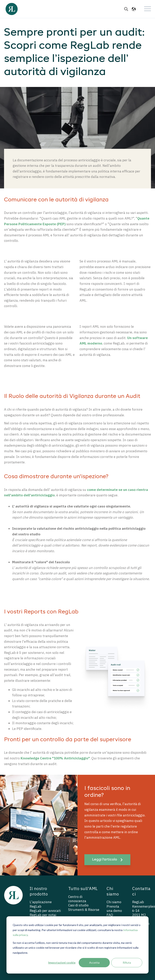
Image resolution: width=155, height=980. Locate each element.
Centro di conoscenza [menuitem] (77, 899)
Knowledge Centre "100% (42, 758)
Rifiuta (127, 963)
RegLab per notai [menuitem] (43, 915)
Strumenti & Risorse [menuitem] (84, 910)
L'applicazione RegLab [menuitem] (41, 904)
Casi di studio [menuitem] (78, 905)
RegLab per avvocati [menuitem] (45, 911)
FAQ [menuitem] (110, 915)
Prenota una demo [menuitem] (114, 909)
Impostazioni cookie (62, 963)
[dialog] (77, 945)
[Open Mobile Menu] (148, 9)
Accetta (94, 963)
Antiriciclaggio (76, 758)
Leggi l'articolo (107, 860)
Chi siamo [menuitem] (114, 902)
